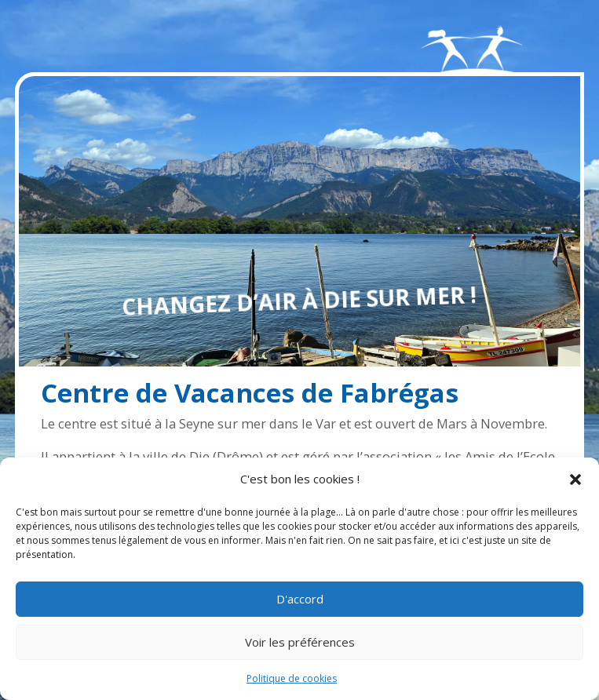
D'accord (300, 599)
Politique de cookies (292, 678)
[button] (575, 479)
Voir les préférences (300, 642)
